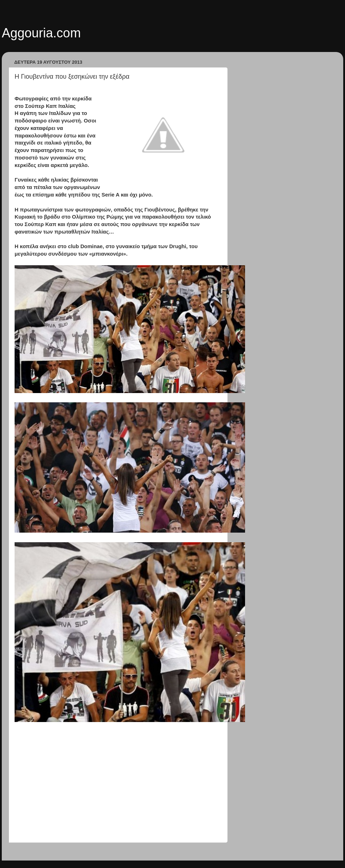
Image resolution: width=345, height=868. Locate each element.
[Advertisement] (117, 790)
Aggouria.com (41, 33)
